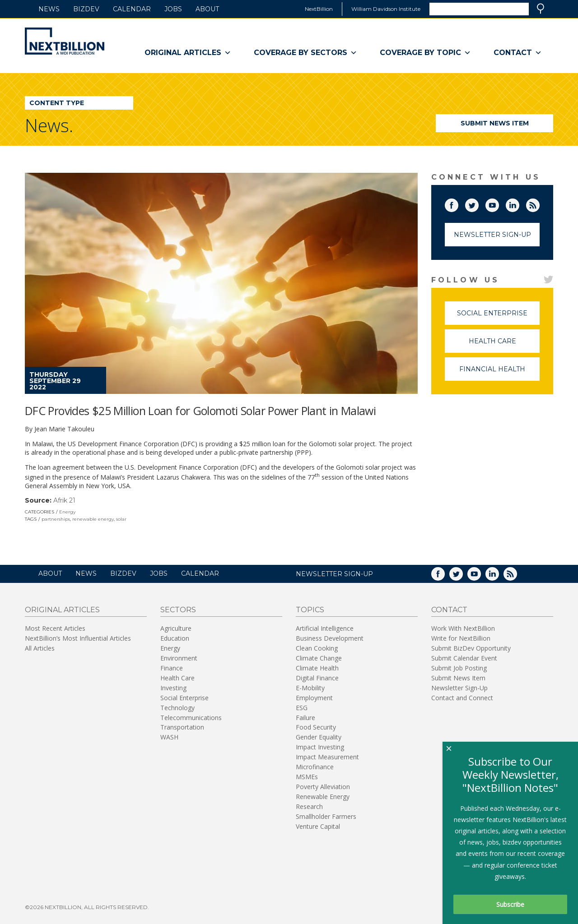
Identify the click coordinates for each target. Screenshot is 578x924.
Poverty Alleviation (323, 787)
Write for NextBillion (461, 638)
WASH (169, 737)
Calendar (132, 9)
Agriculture (176, 628)
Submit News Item (495, 123)
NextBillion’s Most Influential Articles (78, 638)
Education (175, 638)
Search (541, 9)
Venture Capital (318, 826)
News (49, 9)
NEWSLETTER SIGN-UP (334, 574)
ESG (302, 708)
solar (121, 519)
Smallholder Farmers (326, 816)
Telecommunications (191, 718)
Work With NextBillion (463, 628)
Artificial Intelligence (325, 628)
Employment (314, 698)
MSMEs (307, 777)
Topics (310, 610)
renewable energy (93, 519)
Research (309, 806)
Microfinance (315, 767)
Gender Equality (319, 737)
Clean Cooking (317, 648)
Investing (173, 688)
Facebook (458, 203)
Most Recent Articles (55, 628)
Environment (179, 658)
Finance (172, 668)
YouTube (499, 203)
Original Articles (188, 53)
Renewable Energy (323, 797)
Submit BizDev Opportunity (471, 648)
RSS (539, 203)
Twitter (478, 203)
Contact (518, 53)
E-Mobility (310, 688)
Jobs (173, 9)
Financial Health (499, 373)
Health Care (504, 345)
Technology (177, 708)
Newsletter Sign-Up (492, 235)
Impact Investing (320, 747)
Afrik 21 (64, 500)
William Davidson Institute (386, 9)
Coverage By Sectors (305, 53)
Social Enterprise (498, 317)
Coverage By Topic (425, 53)
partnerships (56, 519)
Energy (67, 512)
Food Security (316, 727)
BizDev (86, 9)
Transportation (182, 727)
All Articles (40, 648)
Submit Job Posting (459, 668)
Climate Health (317, 668)
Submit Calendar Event (464, 658)
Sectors (178, 610)
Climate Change (319, 658)
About (207, 9)
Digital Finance (317, 678)
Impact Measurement (327, 757)
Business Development (330, 638)
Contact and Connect (462, 698)
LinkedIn (519, 203)
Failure (305, 718)
